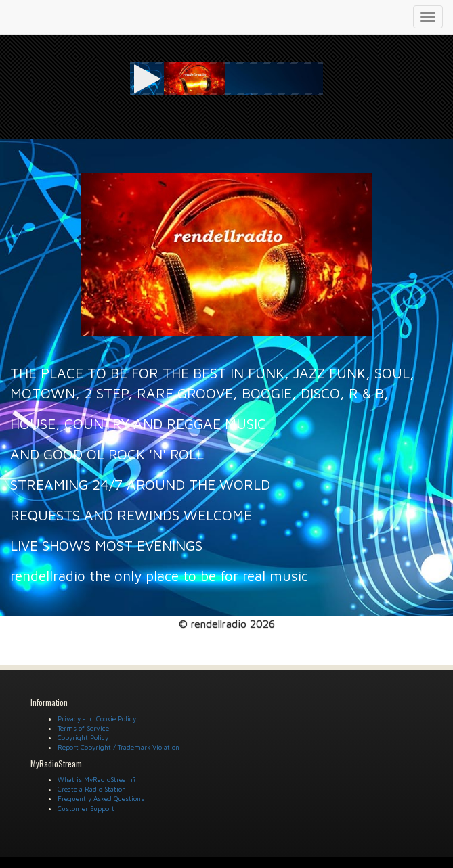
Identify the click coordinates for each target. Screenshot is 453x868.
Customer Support (86, 808)
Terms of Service (83, 728)
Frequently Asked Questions (101, 798)
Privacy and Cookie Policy (97, 718)
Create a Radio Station (92, 789)
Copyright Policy (83, 737)
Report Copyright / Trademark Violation (118, 747)
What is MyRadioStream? (97, 779)
